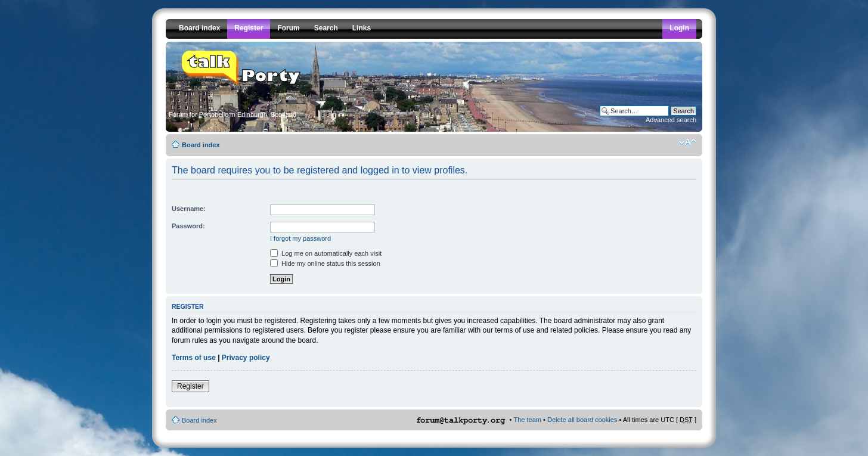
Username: (189, 209)
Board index (201, 145)
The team (528, 420)
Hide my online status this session (325, 263)
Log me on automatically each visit (326, 253)
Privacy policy (246, 358)
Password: (188, 226)
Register (190, 386)
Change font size (688, 142)
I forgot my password (300, 238)
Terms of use (194, 358)
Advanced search (671, 120)
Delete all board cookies (582, 420)
